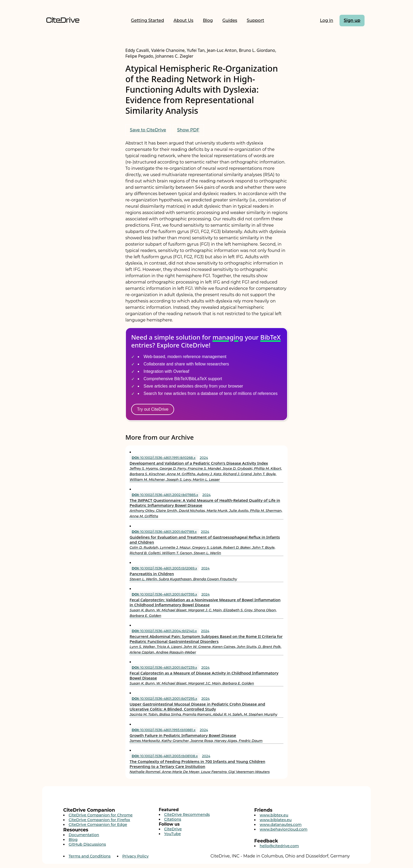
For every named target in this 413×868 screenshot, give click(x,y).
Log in (327, 20)
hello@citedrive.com (279, 846)
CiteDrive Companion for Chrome (100, 815)
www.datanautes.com (281, 825)
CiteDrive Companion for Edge (98, 825)
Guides (230, 20)
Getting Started (147, 20)
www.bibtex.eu (274, 815)
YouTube (173, 834)
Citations (173, 819)
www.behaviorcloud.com (284, 829)
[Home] (63, 20)
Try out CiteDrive (153, 409)
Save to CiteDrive (148, 130)
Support (255, 20)
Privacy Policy (135, 856)
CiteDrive (173, 829)
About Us (183, 20)
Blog (208, 20)
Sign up (352, 20)
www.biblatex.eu (276, 820)
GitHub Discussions (87, 844)
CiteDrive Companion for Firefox (99, 820)
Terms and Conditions (89, 856)
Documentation (84, 835)
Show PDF (188, 130)
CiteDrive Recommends (187, 815)
